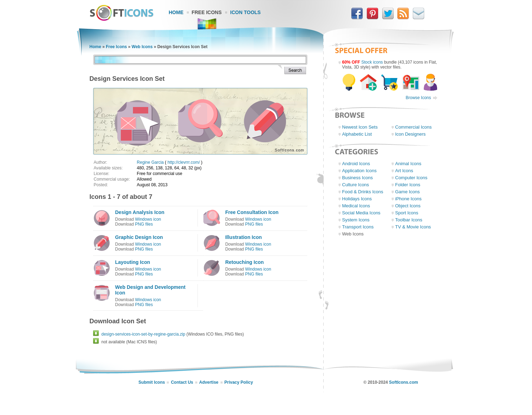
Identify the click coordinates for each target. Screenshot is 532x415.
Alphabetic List (357, 134)
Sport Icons (407, 213)
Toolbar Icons (409, 220)
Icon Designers (411, 134)
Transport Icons (358, 227)
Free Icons (207, 12)
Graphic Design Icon (139, 237)
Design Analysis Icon (140, 212)
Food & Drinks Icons (363, 192)
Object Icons (408, 206)
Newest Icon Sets (360, 127)
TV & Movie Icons (413, 227)
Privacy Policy (239, 382)
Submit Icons (152, 382)
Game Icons (408, 192)
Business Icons (358, 178)
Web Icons (142, 47)
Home (176, 12)
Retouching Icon (245, 262)
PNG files (144, 224)
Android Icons (356, 164)
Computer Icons (411, 178)
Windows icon (148, 219)
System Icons (356, 220)
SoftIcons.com (404, 382)
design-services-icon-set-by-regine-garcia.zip (144, 334)
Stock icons (372, 62)
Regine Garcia (150, 162)
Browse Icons (418, 98)
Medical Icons (356, 206)
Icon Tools (245, 12)
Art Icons (404, 171)
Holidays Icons (357, 199)
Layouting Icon (133, 262)
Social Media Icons (361, 213)
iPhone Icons (408, 199)
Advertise (209, 382)
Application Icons (359, 171)
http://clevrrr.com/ (184, 162)
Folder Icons (408, 185)
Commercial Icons (414, 127)
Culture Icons (356, 185)
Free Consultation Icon (252, 212)
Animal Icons (408, 164)
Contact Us (182, 382)
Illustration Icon (244, 237)
